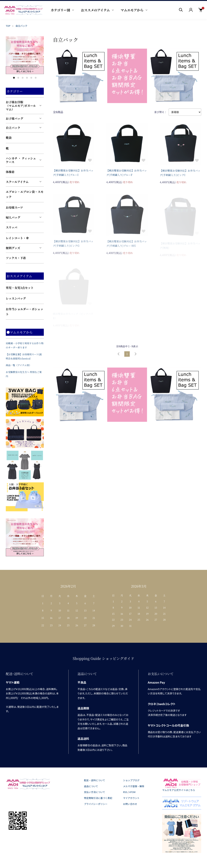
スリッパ (11, 227)
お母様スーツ (14, 207)
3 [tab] (23, 78)
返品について (91, 786)
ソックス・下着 (16, 258)
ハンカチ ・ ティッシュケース (21, 160)
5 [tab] (31, 78)
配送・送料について (95, 780)
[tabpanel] (25, 55)
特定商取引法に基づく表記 (98, 798)
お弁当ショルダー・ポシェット (25, 312)
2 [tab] (18, 78)
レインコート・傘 (17, 238)
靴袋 (9, 138)
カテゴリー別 (60, 10)
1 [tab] (14, 78)
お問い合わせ (130, 804)
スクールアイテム (17, 182)
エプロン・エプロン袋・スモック (25, 194)
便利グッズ (13, 248)
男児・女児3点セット (20, 288)
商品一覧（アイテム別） (19, 365)
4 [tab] (27, 78)
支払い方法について (95, 792)
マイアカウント (131, 798)
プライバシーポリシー (96, 804)
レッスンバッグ (16, 298)
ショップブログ (131, 780)
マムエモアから (132, 10)
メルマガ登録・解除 (134, 786)
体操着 (10, 172)
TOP (8, 26)
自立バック (21, 26)
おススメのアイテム (95, 10)
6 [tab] (36, 78)
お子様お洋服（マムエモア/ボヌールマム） (21, 106)
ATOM (132, 792)
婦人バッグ (13, 217)
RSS (125, 792)
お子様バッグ (14, 119)
